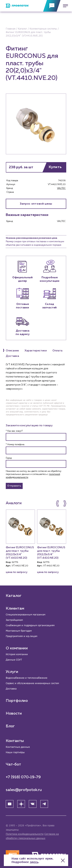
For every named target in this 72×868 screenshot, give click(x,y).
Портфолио (17, 701)
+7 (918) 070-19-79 (23, 777)
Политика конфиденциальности (25, 834)
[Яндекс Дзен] (21, 804)
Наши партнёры (15, 752)
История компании (17, 654)
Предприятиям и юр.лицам (22, 636)
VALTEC (61, 188)
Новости (14, 713)
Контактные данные (18, 747)
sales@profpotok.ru (24, 790)
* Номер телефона (15, 445)
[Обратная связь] (52, 6)
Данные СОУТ (14, 660)
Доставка (11, 689)
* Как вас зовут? (14, 431)
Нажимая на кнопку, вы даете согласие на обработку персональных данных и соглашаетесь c (34, 474)
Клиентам (15, 608)
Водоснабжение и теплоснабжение (26, 678)
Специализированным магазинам (26, 615)
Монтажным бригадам (19, 631)
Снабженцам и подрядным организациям (30, 625)
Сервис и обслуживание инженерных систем (32, 683)
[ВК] (33, 804)
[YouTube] (10, 804)
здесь (34, 862)
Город (9, 458)
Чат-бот (13, 764)
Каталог (14, 596)
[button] (58, 503)
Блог (10, 726)
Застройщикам (14, 620)
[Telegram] (44, 804)
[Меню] (64, 6)
